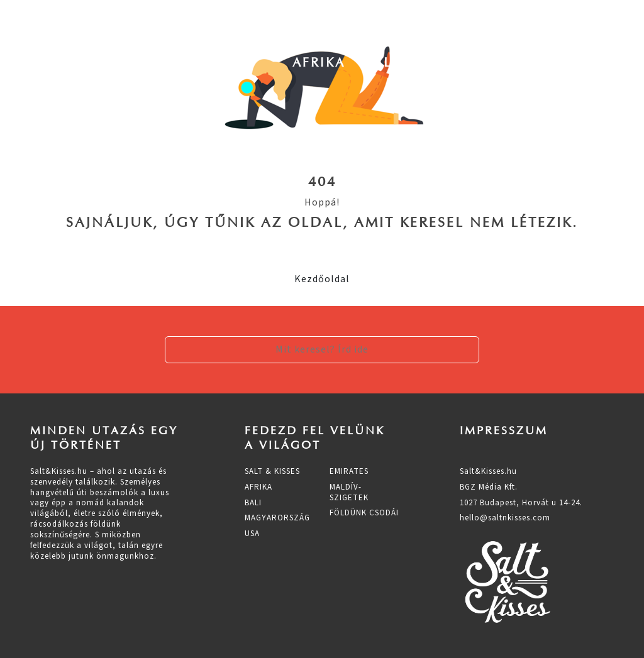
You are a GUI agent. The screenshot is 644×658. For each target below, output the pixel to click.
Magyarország (479, 62)
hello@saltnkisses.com (505, 518)
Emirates (349, 471)
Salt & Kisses (272, 471)
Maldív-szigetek (349, 492)
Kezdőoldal (322, 279)
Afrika (319, 62)
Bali (381, 62)
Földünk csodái (364, 513)
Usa (575, 62)
